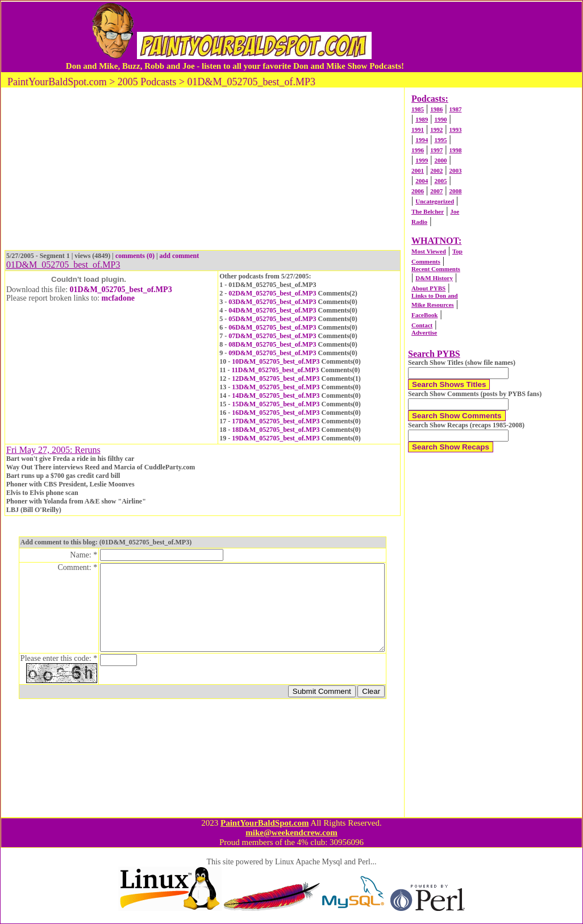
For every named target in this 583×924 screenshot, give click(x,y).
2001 (418, 170)
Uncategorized (435, 201)
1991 (418, 130)
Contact (422, 325)
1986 (436, 109)
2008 (455, 191)
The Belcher (428, 211)
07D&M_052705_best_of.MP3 (272, 336)
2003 (455, 170)
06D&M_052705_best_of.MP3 (272, 327)
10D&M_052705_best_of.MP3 (276, 361)
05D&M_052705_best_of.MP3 (272, 319)
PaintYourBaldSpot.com (265, 823)
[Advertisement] (507, 37)
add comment (180, 256)
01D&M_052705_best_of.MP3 (121, 290)
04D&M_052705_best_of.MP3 (272, 310)
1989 (422, 119)
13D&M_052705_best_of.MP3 (276, 387)
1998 (455, 150)
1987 (455, 109)
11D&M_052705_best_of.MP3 (276, 370)
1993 (455, 130)
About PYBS (428, 288)
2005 (440, 181)
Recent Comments (436, 269)
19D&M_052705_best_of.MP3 (276, 438)
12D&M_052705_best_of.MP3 (276, 378)
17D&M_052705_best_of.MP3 (276, 421)
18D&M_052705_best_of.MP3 (276, 430)
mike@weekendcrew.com (291, 833)
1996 (418, 150)
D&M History (434, 278)
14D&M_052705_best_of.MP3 (276, 396)
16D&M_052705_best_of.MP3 (276, 413)
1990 (440, 119)
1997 (436, 150)
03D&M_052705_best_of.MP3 (272, 302)
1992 (436, 130)
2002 (436, 170)
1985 (418, 109)
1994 (422, 140)
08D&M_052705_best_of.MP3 (272, 344)
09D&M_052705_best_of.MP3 (272, 353)
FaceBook (424, 315)
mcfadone (118, 298)
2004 (422, 181)
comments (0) (135, 256)
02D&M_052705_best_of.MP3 (272, 293)
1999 (422, 160)
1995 (440, 140)
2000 (440, 160)
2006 (418, 191)
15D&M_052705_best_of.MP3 (276, 404)
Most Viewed (429, 251)
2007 (436, 191)
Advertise (424, 332)
